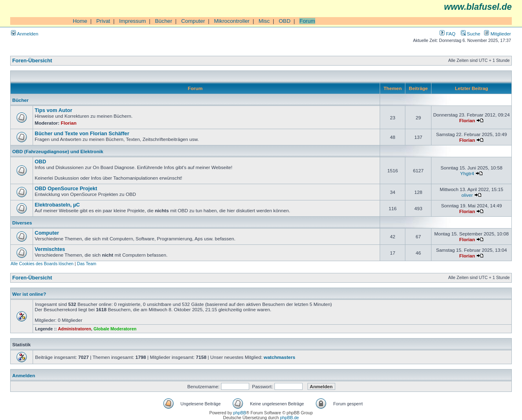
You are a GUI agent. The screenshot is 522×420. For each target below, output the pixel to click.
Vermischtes (50, 249)
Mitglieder (498, 34)
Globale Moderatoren (115, 329)
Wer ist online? (29, 294)
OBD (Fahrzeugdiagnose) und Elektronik (58, 151)
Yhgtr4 (467, 173)
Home (80, 21)
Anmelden (25, 34)
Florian (69, 123)
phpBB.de (290, 418)
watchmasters (280, 357)
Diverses (22, 223)
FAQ (447, 34)
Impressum (133, 21)
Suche (471, 34)
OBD (284, 21)
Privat (103, 21)
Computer (193, 21)
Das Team (87, 264)
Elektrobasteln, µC (57, 205)
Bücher (164, 21)
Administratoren (74, 329)
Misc (264, 21)
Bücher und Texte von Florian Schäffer (82, 134)
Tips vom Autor (53, 110)
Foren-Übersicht (32, 61)
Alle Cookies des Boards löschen (42, 264)
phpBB (240, 413)
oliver (467, 195)
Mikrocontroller (232, 21)
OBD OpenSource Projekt (66, 189)
